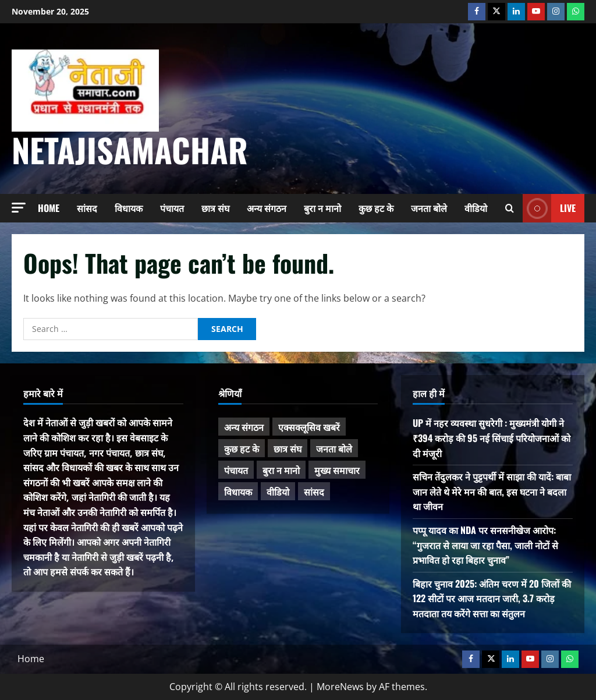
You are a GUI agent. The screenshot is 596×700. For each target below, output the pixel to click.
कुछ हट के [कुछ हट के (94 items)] (242, 448)
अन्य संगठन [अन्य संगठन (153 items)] (244, 427)
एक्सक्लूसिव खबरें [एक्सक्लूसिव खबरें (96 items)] (309, 427)
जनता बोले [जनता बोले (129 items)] (334, 448)
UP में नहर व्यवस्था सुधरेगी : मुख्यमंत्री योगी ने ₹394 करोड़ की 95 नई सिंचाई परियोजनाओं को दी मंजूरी (492, 438)
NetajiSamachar (130, 149)
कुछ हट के (376, 208)
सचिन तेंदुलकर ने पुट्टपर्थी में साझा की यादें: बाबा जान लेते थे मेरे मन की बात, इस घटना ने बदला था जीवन (492, 491)
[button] (19, 208)
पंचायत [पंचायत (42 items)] (236, 470)
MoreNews (340, 687)
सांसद (87, 208)
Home (49, 208)
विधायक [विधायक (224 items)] (238, 492)
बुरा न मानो (322, 208)
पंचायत (172, 208)
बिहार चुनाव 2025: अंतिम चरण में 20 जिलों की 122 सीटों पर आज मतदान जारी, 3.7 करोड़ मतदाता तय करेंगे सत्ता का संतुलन (492, 598)
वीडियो (476, 208)
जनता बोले (429, 208)
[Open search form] (510, 208)
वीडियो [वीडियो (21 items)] (278, 492)
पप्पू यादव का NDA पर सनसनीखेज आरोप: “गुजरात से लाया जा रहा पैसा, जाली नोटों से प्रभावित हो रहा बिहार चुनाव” (485, 545)
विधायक (129, 208)
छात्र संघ (215, 208)
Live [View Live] (549, 208)
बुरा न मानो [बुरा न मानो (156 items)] (281, 470)
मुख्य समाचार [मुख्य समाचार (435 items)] (337, 470)
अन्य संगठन (267, 208)
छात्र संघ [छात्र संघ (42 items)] (288, 448)
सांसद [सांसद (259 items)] (314, 492)
